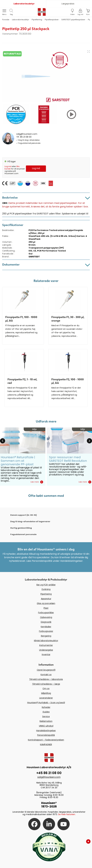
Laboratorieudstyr (24, 4)
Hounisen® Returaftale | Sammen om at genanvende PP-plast (18, 461)
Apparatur (46, 599)
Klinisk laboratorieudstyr (46, 641)
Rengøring (46, 636)
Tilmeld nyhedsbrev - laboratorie (46, 679)
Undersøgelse (46, 650)
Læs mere (37, 482)
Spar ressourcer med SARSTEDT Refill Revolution (68, 459)
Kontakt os (46, 675)
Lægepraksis (68, 4)
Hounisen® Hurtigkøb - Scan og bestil (46, 703)
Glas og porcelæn (46, 603)
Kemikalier (46, 627)
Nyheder (46, 707)
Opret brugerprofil (46, 670)
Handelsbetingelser (46, 731)
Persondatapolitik (46, 735)
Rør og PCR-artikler (46, 585)
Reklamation (46, 721)
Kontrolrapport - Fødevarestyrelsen (46, 740)
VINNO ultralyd (46, 726)
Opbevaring (46, 617)
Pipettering (46, 594)
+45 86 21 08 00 (49, 773)
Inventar (46, 654)
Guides (46, 712)
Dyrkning (46, 589)
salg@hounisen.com (27, 134)
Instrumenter (46, 645)
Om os (46, 688)
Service (46, 716)
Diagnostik (46, 622)
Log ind (8, 166)
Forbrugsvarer (46, 631)
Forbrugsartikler (46, 613)
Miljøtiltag (46, 693)
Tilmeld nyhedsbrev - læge (46, 684)
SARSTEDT (34, 257)
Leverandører (46, 698)
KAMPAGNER (46, 744)
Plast (46, 608)
